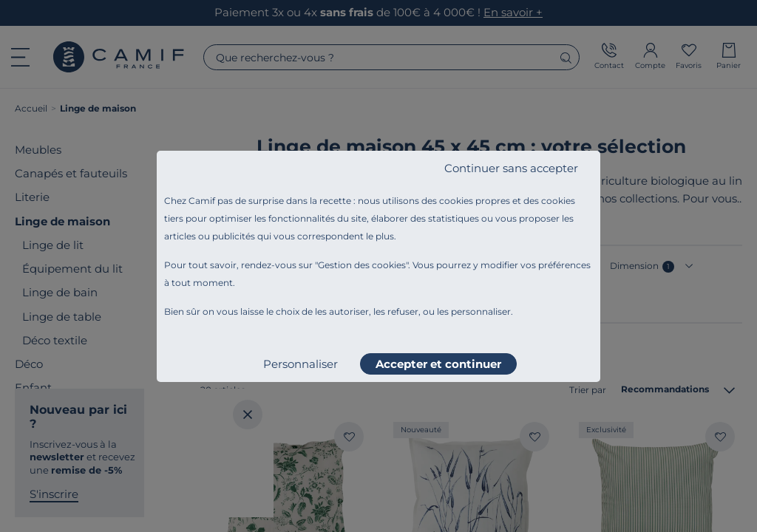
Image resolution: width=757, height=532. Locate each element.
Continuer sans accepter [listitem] (511, 168)
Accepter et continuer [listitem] (438, 364)
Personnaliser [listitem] (301, 364)
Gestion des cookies (362, 265)
